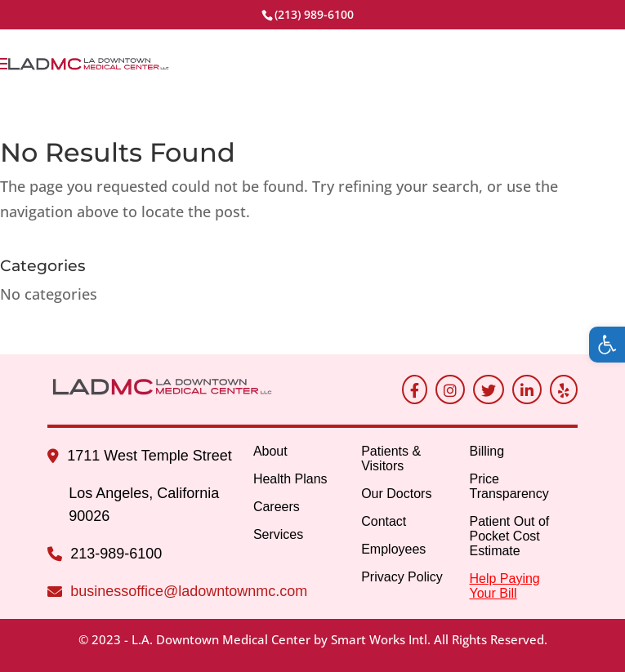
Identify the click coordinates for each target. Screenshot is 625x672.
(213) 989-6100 (314, 14)
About (270, 451)
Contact (384, 521)
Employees (393, 549)
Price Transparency (509, 486)
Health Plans (290, 479)
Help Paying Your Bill (504, 586)
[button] (607, 345)
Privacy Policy (402, 577)
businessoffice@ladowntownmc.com (189, 591)
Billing (487, 451)
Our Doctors (396, 494)
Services (278, 534)
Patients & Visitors (391, 458)
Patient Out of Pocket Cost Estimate (509, 536)
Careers (277, 507)
